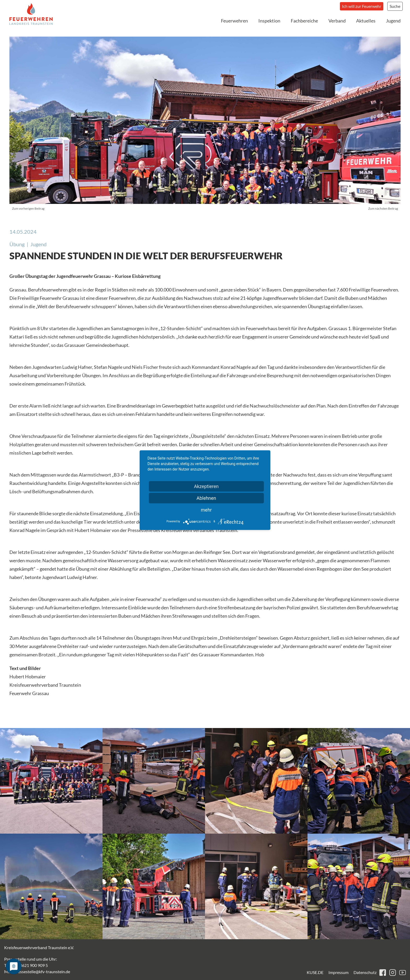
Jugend (393, 21)
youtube (403, 973)
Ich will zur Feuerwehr (362, 6)
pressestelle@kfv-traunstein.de (42, 972)
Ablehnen (206, 498)
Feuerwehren (234, 21)
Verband (337, 21)
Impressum (338, 972)
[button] (51, 781)
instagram (393, 973)
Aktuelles (366, 21)
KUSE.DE (315, 972)
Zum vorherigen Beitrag (28, 208)
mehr (206, 510)
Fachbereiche (304, 21)
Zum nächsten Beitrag (383, 208)
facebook (383, 973)
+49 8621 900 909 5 (30, 965)
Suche (395, 6)
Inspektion (269, 21)
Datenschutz (365, 972)
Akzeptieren (206, 486)
